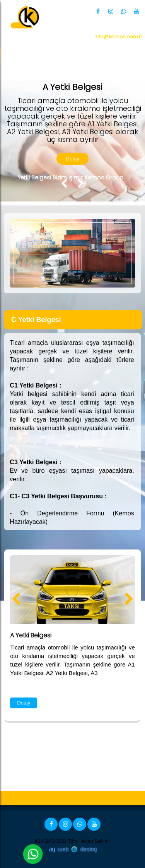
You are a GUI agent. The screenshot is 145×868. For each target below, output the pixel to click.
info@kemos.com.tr (118, 37)
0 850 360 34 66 (103, 27)
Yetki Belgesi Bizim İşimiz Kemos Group (71, 177)
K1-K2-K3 (45, 841)
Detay (73, 159)
